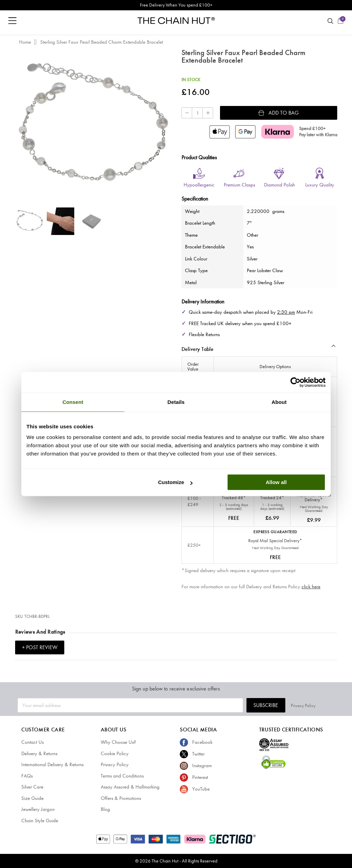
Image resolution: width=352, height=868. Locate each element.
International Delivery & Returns (52, 764)
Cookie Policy (115, 753)
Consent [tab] (73, 402)
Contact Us (32, 742)
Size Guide (32, 798)
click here (311, 587)
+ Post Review (40, 647)
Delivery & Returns (39, 753)
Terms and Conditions (122, 776)
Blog (105, 809)
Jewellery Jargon (38, 809)
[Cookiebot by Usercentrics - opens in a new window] (295, 382)
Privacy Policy (322, 705)
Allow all (276, 482)
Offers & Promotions (121, 798)
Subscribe (285, 705)
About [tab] (279, 402)
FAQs (27, 776)
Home (25, 42)
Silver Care (32, 787)
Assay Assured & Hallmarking (130, 787)
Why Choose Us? (118, 742)
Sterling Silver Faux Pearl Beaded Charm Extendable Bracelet (102, 42)
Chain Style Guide (40, 821)
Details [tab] (176, 402)
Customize (175, 482)
